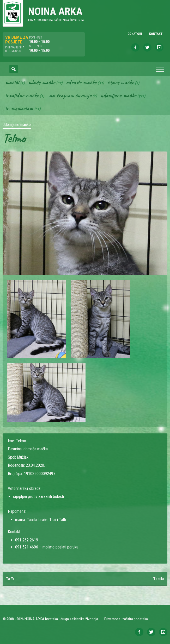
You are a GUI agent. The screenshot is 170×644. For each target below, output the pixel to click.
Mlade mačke (42, 82)
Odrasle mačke (81, 82)
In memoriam (19, 108)
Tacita (159, 579)
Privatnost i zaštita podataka (126, 619)
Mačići (12, 82)
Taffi (10, 579)
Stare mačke (121, 82)
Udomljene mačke (118, 95)
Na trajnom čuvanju (70, 95)
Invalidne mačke (22, 95)
